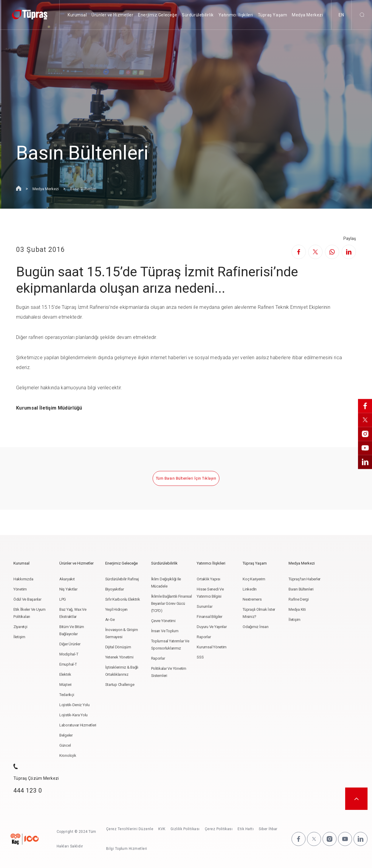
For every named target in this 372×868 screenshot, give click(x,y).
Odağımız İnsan (255, 627)
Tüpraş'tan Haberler (304, 579)
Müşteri (65, 685)
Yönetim (20, 589)
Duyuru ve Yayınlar (212, 627)
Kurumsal (77, 15)
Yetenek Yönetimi (119, 657)
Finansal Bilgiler (210, 617)
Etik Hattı (246, 829)
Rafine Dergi (299, 599)
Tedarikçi (67, 695)
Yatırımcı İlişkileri (236, 15)
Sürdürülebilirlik (198, 15)
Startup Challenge (120, 685)
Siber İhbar (268, 829)
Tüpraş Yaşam (273, 15)
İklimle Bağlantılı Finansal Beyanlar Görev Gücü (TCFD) (172, 603)
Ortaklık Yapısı (208, 579)
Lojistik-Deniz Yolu (75, 705)
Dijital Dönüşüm (118, 647)
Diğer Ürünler (70, 644)
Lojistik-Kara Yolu (73, 715)
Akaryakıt (67, 579)
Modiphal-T (69, 654)
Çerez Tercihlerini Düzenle (130, 829)
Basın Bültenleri (83, 189)
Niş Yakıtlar (68, 589)
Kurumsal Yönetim (212, 647)
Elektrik (65, 674)
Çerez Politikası (219, 829)
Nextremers (252, 599)
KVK (162, 829)
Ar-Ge (110, 620)
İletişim (19, 637)
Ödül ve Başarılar (27, 599)
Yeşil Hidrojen (116, 609)
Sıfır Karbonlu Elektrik (123, 599)
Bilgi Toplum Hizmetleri (127, 849)
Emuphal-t (68, 664)
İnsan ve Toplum (165, 631)
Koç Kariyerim (254, 579)
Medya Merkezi (307, 15)
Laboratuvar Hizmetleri (78, 725)
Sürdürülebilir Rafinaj (122, 579)
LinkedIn (250, 589)
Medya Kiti (297, 609)
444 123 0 (28, 790)
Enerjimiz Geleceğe (158, 15)
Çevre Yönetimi (163, 621)
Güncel (65, 745)
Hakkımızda (23, 579)
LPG (63, 599)
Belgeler (66, 735)
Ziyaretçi (20, 627)
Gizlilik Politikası (185, 829)
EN (341, 15)
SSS (200, 657)
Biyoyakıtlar (115, 589)
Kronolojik (68, 755)
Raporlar (158, 658)
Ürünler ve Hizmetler (112, 15)
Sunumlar (204, 606)
